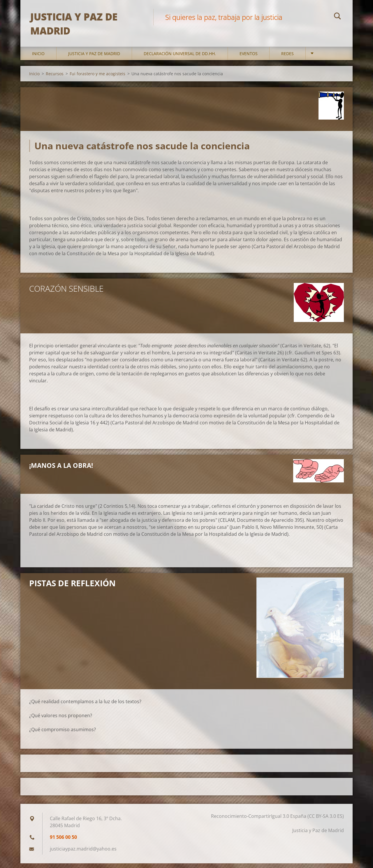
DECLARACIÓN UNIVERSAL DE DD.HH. (180, 58)
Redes (287, 58)
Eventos (249, 58)
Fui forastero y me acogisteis (97, 78)
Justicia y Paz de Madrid (94, 58)
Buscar (337, 17)
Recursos (55, 78)
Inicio (38, 58)
